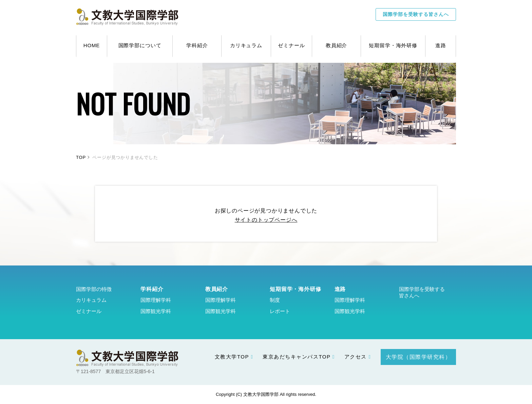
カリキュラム (91, 300)
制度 (275, 300)
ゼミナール (89, 311)
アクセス (356, 357)
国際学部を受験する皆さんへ (416, 14)
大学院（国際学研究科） (419, 357)
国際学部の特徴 (94, 289)
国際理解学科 (156, 300)
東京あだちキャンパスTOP (297, 357)
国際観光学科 (156, 311)
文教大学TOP (232, 357)
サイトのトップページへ (266, 220)
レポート (280, 311)
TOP (81, 157)
